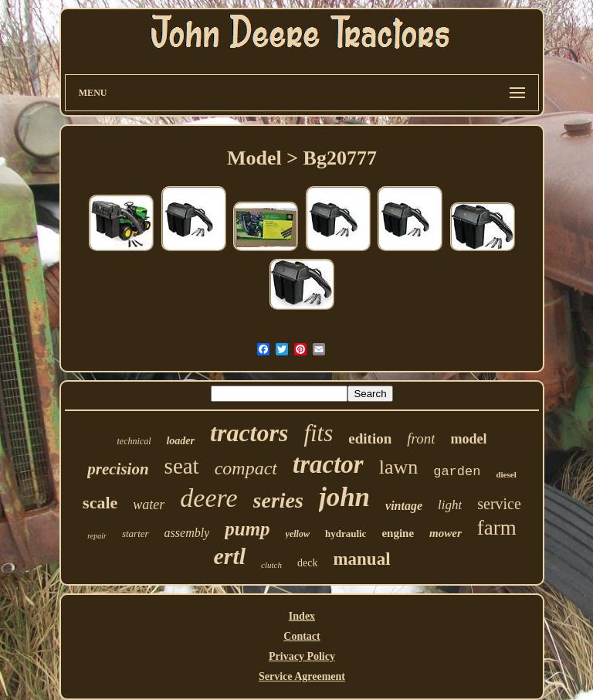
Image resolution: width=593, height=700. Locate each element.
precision (118, 469)
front (421, 438)
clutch (271, 565)
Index (302, 616)
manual (361, 559)
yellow (298, 534)
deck (307, 563)
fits (318, 433)
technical (134, 441)
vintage (404, 506)
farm (497, 528)
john (344, 497)
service (499, 504)
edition (370, 438)
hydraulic (346, 533)
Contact (302, 636)
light (450, 505)
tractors (249, 433)
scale (100, 503)
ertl (229, 556)
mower (446, 533)
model (468, 439)
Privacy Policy (302, 656)
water (149, 505)
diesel (506, 474)
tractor (328, 464)
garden (457, 472)
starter (136, 533)
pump (247, 529)
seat (182, 466)
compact (246, 468)
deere (208, 498)
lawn (399, 467)
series (278, 500)
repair (97, 536)
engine (398, 533)
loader (180, 441)
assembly (187, 533)
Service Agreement (302, 676)
